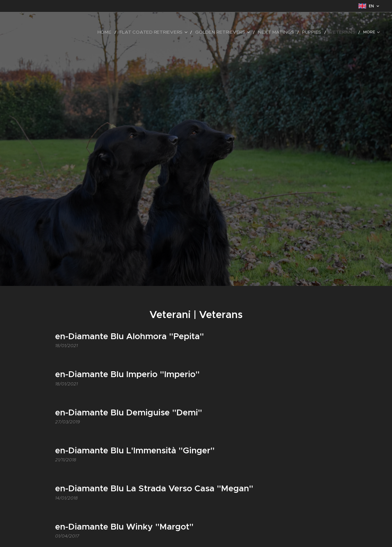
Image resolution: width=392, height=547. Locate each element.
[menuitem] (41, 32)
